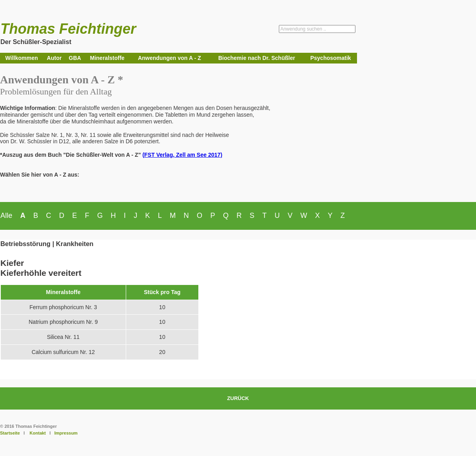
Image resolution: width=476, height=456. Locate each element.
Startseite (10, 433)
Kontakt (38, 433)
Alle (6, 215)
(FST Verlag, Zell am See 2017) (182, 155)
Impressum (66, 433)
